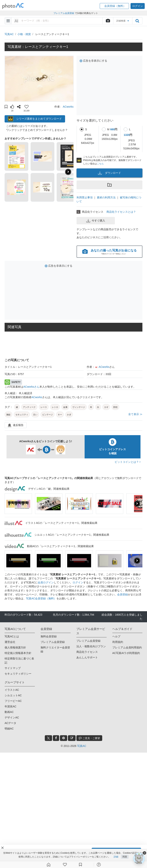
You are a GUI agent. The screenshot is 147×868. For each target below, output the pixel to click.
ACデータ (10, 723)
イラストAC (12, 690)
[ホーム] (49, 865)
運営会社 (10, 642)
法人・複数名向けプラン (91, 646)
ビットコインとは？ (128, 462)
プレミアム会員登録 (53, 642)
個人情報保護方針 (15, 647)
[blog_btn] (72, 738)
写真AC (9, 34)
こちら (100, 164)
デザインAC (12, 717)
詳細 (116, 857)
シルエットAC (13, 695)
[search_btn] (137, 21)
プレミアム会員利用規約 (127, 647)
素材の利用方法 (106, 197)
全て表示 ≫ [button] (135, 414)
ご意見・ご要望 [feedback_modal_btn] (89, 738)
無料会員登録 (49, 636)
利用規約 (118, 642)
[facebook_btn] (56, 738)
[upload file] (108, 21)
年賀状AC (10, 706)
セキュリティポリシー (18, 674)
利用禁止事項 (85, 197)
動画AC (9, 712)
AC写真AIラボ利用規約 (126, 653)
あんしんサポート (87, 657)
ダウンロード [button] (109, 173)
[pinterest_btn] (64, 738)
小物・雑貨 (24, 34)
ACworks (68, 107)
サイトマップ (13, 668)
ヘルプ (116, 636)
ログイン (78, 582)
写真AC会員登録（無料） (41, 598)
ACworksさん (31, 387)
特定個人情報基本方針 (18, 653)
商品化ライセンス (87, 652)
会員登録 (122, 594)
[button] (114, 6)
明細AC (9, 729)
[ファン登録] (65, 865)
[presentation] (137, 504)
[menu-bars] (8, 21)
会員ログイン (46, 582)
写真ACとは (12, 636)
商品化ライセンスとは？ (121, 212)
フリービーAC (13, 701)
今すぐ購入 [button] (96, 221)
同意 (125, 857)
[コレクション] (80, 865)
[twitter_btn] (48, 738)
